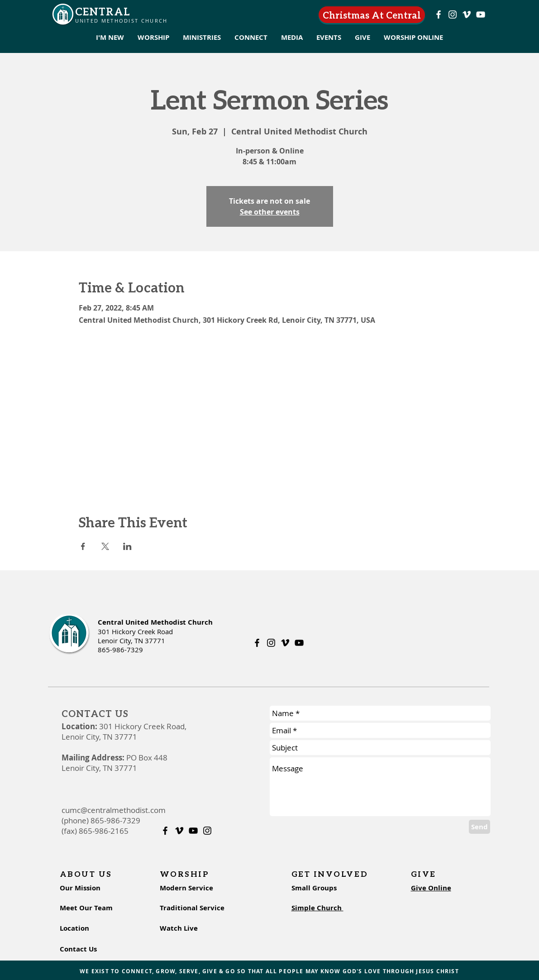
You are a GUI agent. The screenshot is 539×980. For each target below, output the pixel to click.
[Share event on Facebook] (83, 546)
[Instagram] (453, 14)
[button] (110, 38)
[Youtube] (481, 14)
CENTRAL (103, 11)
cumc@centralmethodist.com (114, 810)
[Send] (479, 827)
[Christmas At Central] (372, 15)
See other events (270, 212)
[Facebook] (439, 14)
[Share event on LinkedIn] (127, 546)
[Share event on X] (105, 546)
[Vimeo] (467, 14)
